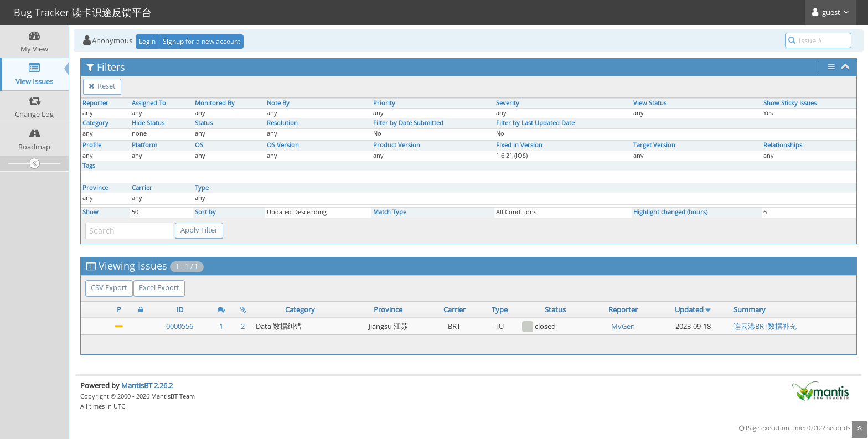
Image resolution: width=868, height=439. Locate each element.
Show (91, 212)
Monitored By (215, 103)
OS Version (283, 145)
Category (95, 123)
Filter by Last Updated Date (535, 123)
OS (199, 145)
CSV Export (109, 287)
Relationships (783, 145)
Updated (689, 309)
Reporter (95, 103)
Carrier (142, 188)
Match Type (390, 212)
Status (204, 123)
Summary (750, 309)
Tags (89, 166)
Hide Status (148, 123)
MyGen (623, 326)
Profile (92, 145)
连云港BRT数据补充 (765, 326)
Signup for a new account (201, 41)
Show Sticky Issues (790, 103)
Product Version (397, 145)
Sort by (205, 212)
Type (202, 188)
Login (147, 41)
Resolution (282, 123)
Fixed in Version (519, 145)
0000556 (180, 326)
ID (180, 309)
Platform (144, 145)
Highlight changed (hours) (670, 212)
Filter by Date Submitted (408, 123)
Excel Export (159, 287)
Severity (508, 103)
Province (95, 188)
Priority (384, 103)
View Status (650, 103)
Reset (102, 86)
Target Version (654, 145)
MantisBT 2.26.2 (147, 385)
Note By (278, 103)
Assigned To (149, 103)
